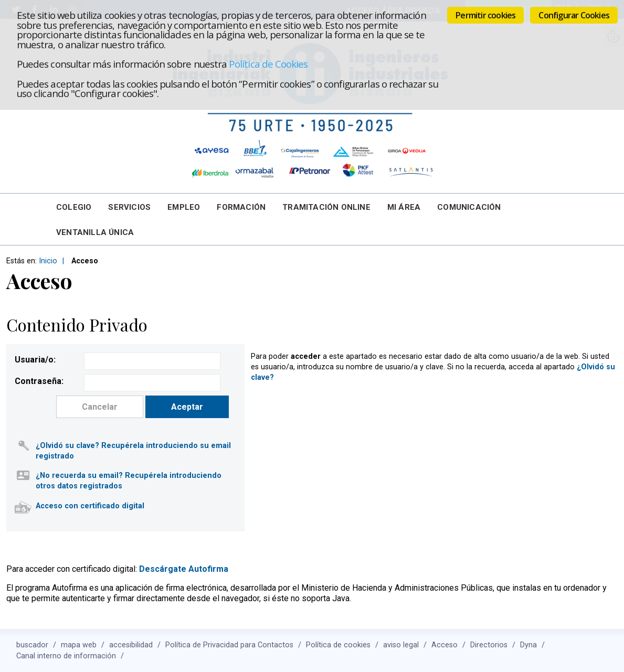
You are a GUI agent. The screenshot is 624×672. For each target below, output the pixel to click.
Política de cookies (338, 645)
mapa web (79, 645)
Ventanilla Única (95, 232)
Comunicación (469, 207)
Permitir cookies (485, 15)
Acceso (445, 645)
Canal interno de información (66, 656)
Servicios (129, 207)
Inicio (48, 261)
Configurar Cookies (574, 15)
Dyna (528, 645)
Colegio (74, 207)
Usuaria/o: (35, 360)
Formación (241, 207)
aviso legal (401, 645)
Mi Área (404, 207)
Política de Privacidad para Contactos (229, 645)
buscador (32, 645)
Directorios (489, 645)
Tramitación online (326, 207)
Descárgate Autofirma (184, 569)
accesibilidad (131, 645)
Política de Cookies (268, 64)
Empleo (184, 207)
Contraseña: (39, 381)
